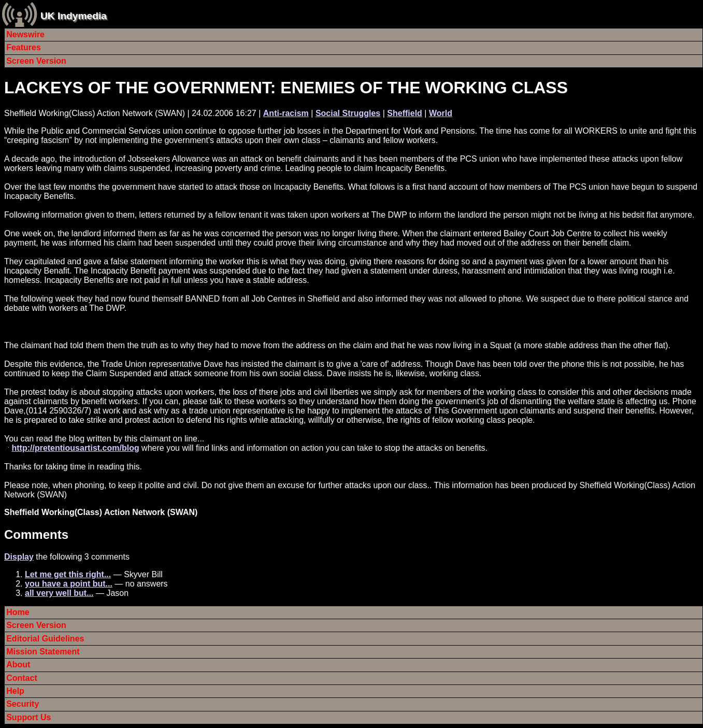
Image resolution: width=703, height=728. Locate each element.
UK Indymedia (74, 16)
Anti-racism (286, 113)
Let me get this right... (68, 574)
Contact (22, 678)
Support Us (28, 717)
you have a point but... (69, 584)
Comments (36, 534)
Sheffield (405, 113)
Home (18, 612)
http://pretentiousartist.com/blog (75, 448)
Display (19, 557)
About (18, 665)
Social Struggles (348, 113)
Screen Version (36, 61)
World (441, 113)
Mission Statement (43, 652)
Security (23, 704)
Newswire (25, 34)
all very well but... (59, 593)
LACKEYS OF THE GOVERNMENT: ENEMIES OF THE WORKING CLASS (286, 88)
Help (15, 691)
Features (24, 47)
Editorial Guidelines (45, 639)
